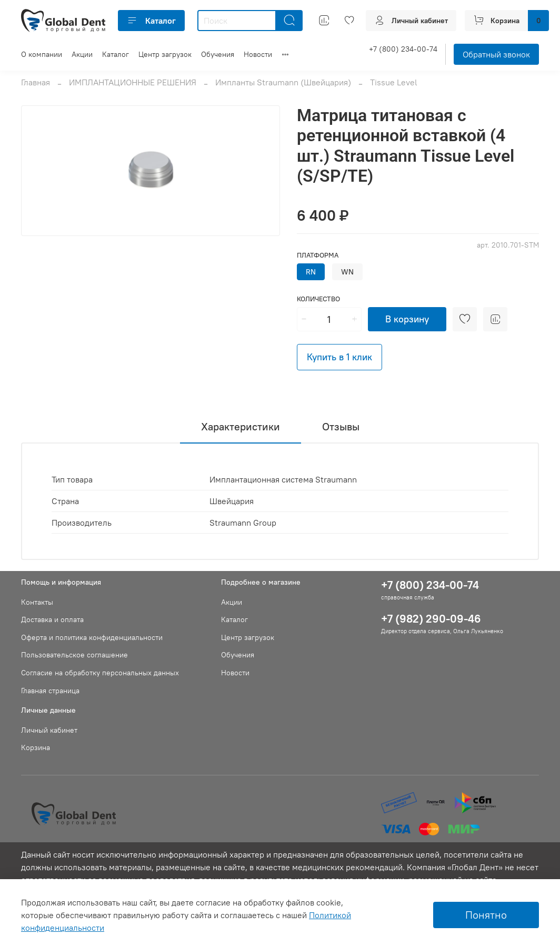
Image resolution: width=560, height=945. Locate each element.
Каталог (151, 21)
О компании (42, 54)
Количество (318, 299)
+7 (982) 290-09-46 (431, 619)
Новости (258, 54)
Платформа (318, 255)
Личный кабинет (49, 730)
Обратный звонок (496, 54)
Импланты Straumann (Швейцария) (283, 82)
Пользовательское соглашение (74, 655)
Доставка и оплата (52, 619)
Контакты (37, 602)
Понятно (486, 915)
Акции (82, 54)
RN (311, 272)
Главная (36, 82)
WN (347, 272)
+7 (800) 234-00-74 (403, 49)
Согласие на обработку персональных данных (100, 673)
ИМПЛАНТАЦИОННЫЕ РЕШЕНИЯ (133, 82)
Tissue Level (394, 82)
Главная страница (50, 691)
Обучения (218, 54)
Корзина (36, 747)
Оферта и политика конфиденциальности (92, 637)
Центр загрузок (165, 54)
